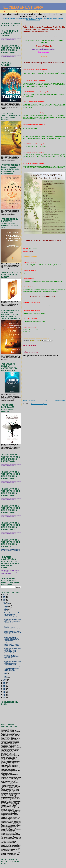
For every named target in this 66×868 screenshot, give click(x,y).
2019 (4, 682)
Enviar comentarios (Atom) (39, 404)
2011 (4, 694)
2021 (4, 602)
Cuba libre (6, 626)
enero (6, 679)
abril (5, 675)
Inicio (45, 400)
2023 (4, 599)
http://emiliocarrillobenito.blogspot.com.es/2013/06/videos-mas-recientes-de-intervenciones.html (11, 551)
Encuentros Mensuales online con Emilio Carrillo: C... (12, 617)
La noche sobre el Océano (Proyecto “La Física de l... (11, 651)
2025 (4, 596)
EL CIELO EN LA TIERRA (23, 7)
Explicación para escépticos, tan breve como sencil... (12, 640)
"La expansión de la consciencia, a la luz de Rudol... (12, 667)
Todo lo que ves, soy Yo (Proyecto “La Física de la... (12, 622)
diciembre (7, 604)
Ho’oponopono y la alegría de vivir (12, 631)
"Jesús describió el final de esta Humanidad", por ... (11, 653)
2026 (4, 595)
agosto (6, 609)
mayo (6, 674)
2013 (4, 691)
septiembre (7, 608)
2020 (4, 681)
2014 (4, 690)
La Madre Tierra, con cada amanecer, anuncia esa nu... (11, 638)
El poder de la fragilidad (10, 628)
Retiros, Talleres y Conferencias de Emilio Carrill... (12, 659)
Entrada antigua (60, 400)
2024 (4, 598)
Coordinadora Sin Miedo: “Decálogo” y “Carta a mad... (11, 656)
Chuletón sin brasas (9, 647)
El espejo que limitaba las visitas (12, 646)
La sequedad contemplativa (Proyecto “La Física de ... (11, 664)
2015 (4, 688)
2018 (4, 684)
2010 (4, 696)
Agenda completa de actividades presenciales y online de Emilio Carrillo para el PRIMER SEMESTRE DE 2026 (33, 19)
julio (5, 611)
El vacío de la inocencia (10, 671)
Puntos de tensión (8, 658)
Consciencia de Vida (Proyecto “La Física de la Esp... (12, 636)
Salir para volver (8, 616)
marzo (6, 676)
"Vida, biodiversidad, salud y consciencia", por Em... (11, 643)
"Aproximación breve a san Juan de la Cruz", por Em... (12, 625)
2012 (4, 693)
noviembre (7, 605)
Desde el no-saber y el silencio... (12, 644)
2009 (4, 697)
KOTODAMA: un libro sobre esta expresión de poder (12, 669)
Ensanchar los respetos (10, 614)
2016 (4, 687)
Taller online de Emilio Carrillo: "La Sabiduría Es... (12, 629)
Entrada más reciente (29, 400)
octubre (6, 606)
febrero (6, 678)
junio (6, 672)
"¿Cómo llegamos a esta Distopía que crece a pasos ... (12, 613)
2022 (4, 601)
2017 (4, 685)
